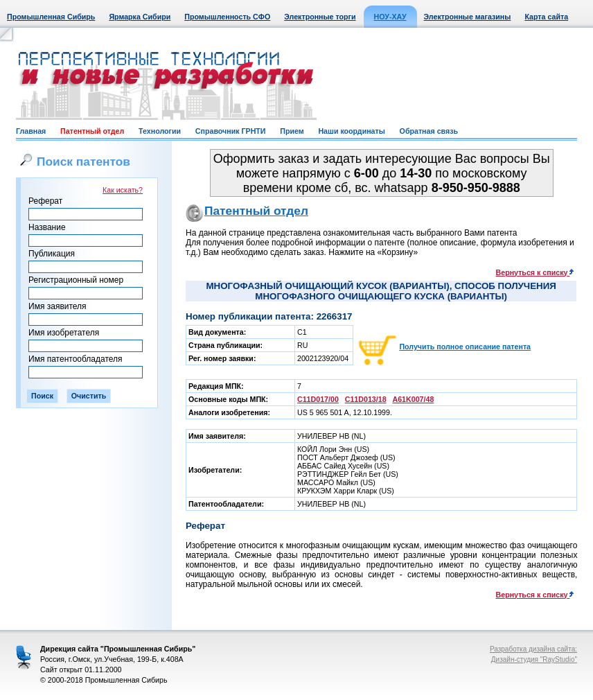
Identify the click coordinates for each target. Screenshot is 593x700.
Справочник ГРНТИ (231, 131)
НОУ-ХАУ (390, 17)
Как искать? (123, 190)
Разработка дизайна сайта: (533, 649)
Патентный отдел (92, 131)
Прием (292, 131)
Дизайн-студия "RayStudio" (534, 659)
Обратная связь (429, 131)
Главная (31, 131)
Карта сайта (546, 17)
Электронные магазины (468, 17)
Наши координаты (351, 131)
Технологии (160, 131)
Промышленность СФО (227, 17)
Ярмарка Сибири (140, 17)
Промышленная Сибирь (51, 17)
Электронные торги (320, 17)
